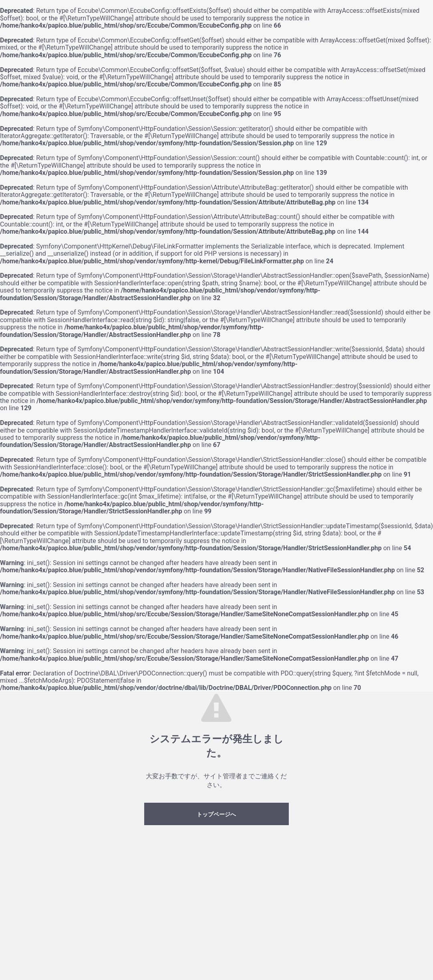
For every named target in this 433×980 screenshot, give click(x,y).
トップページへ (216, 814)
